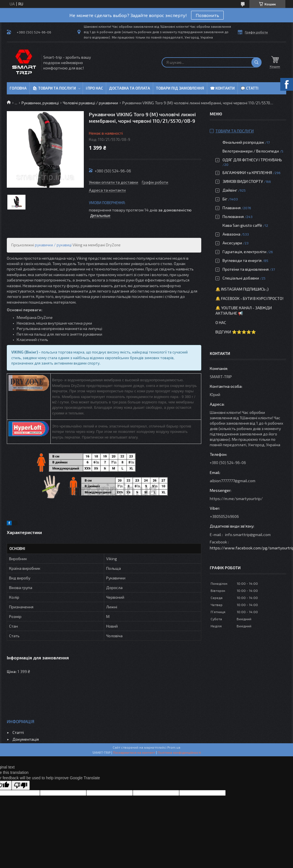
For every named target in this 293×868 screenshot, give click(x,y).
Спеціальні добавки (241, 278)
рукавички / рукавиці (53, 245)
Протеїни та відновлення (246, 269)
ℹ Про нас (94, 88)
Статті (18, 732)
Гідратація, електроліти (244, 252)
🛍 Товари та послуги (54, 88)
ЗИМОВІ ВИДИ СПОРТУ (243, 181)
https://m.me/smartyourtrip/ (236, 498)
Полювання (233, 216)
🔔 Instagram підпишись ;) (242, 289)
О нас (221, 322)
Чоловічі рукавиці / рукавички (90, 103)
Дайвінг (230, 190)
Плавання (232, 208)
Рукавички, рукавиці (40, 103)
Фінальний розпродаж (244, 142)
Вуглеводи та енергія (242, 260)
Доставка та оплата (130, 88)
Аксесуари (232, 243)
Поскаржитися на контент (134, 752)
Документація (26, 739)
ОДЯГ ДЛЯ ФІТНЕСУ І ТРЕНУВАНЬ (252, 160)
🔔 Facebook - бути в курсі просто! (249, 298)
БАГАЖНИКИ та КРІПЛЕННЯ (247, 172)
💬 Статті (250, 88)
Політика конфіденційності (179, 752)
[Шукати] (256, 62)
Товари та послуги (235, 131)
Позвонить (207, 15)
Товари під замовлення (180, 88)
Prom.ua (174, 747)
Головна (18, 88)
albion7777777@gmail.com (233, 481)
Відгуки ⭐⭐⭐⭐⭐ (236, 332)
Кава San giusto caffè (242, 225)
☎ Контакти (222, 88)
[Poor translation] (21, 785)
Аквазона (231, 234)
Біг (225, 199)
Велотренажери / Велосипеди (251, 151)
